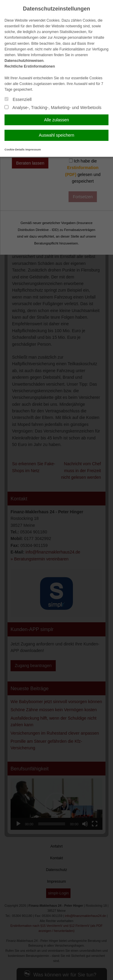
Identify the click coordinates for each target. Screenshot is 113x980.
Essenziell (18, 99)
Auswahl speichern (57, 135)
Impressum (33, 149)
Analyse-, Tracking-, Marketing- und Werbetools (53, 108)
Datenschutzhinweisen (24, 61)
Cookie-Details (15, 149)
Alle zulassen (56, 120)
